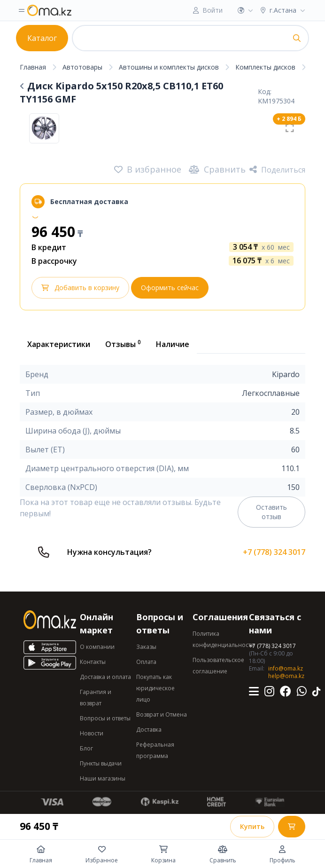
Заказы (146, 647)
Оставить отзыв (271, 512)
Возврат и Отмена (162, 714)
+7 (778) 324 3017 (274, 552)
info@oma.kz (286, 668)
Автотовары (82, 67)
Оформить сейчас (170, 288)
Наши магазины (103, 778)
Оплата (146, 662)
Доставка (149, 730)
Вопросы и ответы (105, 718)
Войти (213, 10)
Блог (86, 748)
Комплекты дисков (265, 67)
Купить (252, 826)
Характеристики (59, 344)
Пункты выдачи (101, 763)
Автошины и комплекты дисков (169, 67)
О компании (97, 647)
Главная (33, 67)
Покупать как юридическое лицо (155, 688)
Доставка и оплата (105, 677)
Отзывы (123, 344)
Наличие (173, 344)
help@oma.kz (286, 676)
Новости (92, 733)
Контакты (93, 662)
